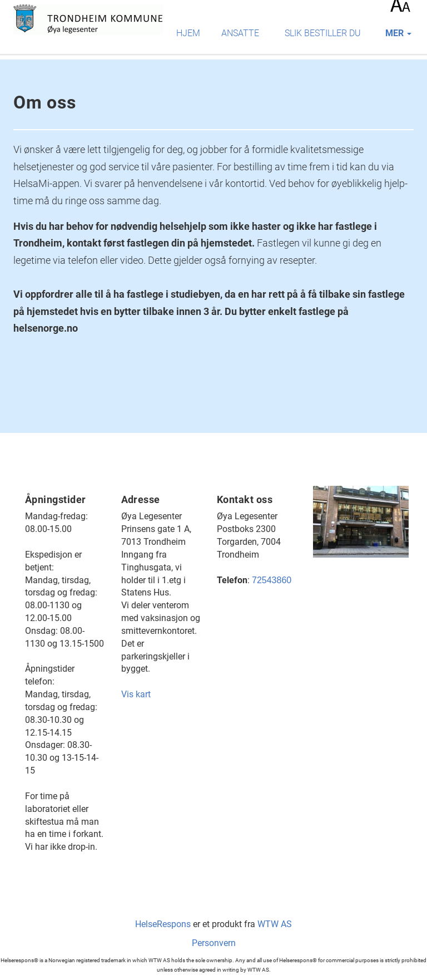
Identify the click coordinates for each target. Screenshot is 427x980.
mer (398, 33)
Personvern (214, 943)
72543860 (272, 580)
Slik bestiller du (323, 33)
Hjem (188, 33)
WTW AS (275, 924)
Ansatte (240, 33)
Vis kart (136, 694)
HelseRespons (163, 924)
